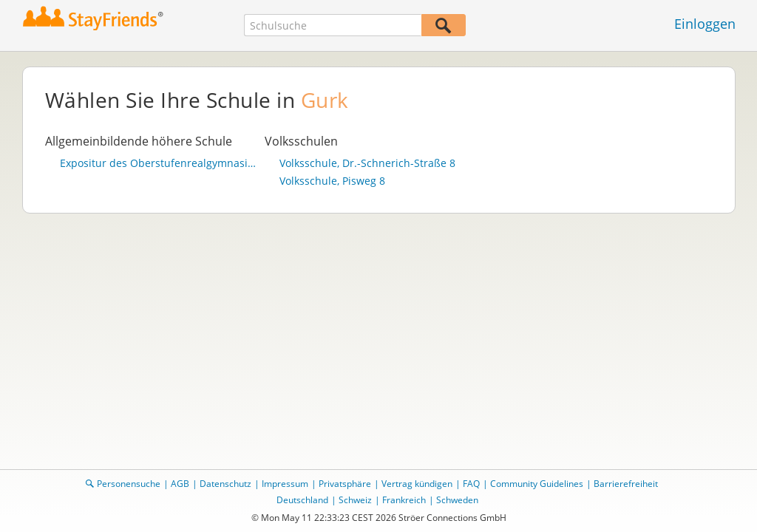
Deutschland (302, 500)
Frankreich (404, 500)
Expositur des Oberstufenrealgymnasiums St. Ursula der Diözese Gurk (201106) (159, 163)
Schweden (457, 500)
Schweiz (355, 500)
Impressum (285, 484)
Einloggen (705, 24)
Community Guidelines (537, 484)
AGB (180, 484)
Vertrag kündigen (417, 484)
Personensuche (129, 484)
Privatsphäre (345, 484)
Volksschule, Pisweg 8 (332, 181)
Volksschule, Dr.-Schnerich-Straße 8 (367, 163)
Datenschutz (225, 484)
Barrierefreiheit (626, 484)
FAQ (471, 484)
